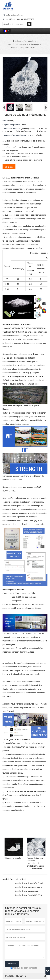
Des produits (29, 41)
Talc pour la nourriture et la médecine (23, 44)
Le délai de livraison (12, 129)
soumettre (12, 964)
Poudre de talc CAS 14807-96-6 (28, 895)
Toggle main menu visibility (44, 30)
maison (16, 41)
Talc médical (20, 879)
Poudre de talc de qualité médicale (30, 883)
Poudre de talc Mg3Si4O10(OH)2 (29, 887)
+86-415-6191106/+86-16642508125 (20, 19)
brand (5, 121)
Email (9, 167)
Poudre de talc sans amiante (27, 891)
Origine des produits (12, 125)
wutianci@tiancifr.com (14, 15)
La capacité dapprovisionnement (17, 135)
